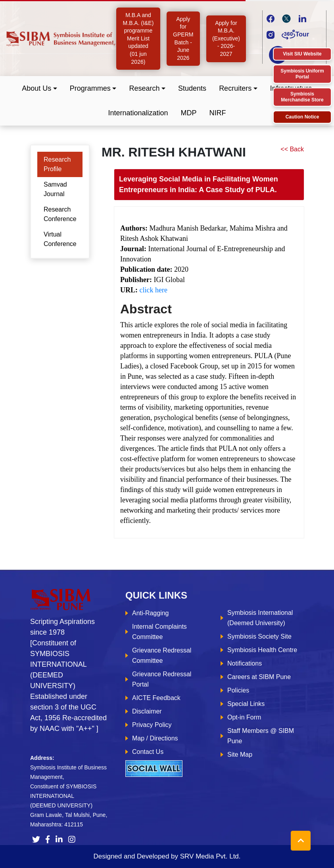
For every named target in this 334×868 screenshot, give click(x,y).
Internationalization (138, 113)
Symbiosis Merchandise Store (302, 97)
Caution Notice (302, 117)
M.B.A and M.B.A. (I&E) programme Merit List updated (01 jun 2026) (138, 38)
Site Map (240, 754)
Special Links (246, 704)
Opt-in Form (244, 717)
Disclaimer (147, 711)
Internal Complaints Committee (159, 632)
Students (192, 88)
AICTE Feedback (156, 698)
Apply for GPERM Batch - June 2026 (183, 38)
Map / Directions (155, 738)
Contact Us (148, 752)
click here (154, 290)
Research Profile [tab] (57, 164)
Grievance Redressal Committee (162, 655)
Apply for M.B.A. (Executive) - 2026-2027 (226, 38)
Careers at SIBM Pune (259, 677)
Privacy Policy (152, 725)
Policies (238, 690)
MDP (189, 113)
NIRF (218, 113)
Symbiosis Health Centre (262, 650)
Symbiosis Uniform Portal (302, 74)
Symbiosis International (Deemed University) (260, 618)
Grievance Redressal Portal (162, 679)
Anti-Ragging (151, 613)
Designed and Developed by (167, 856)
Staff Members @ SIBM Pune (261, 736)
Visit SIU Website (302, 54)
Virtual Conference (60, 239)
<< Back (292, 149)
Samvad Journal (55, 189)
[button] (39, 89)
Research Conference (60, 214)
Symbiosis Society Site (259, 636)
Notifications (245, 663)
